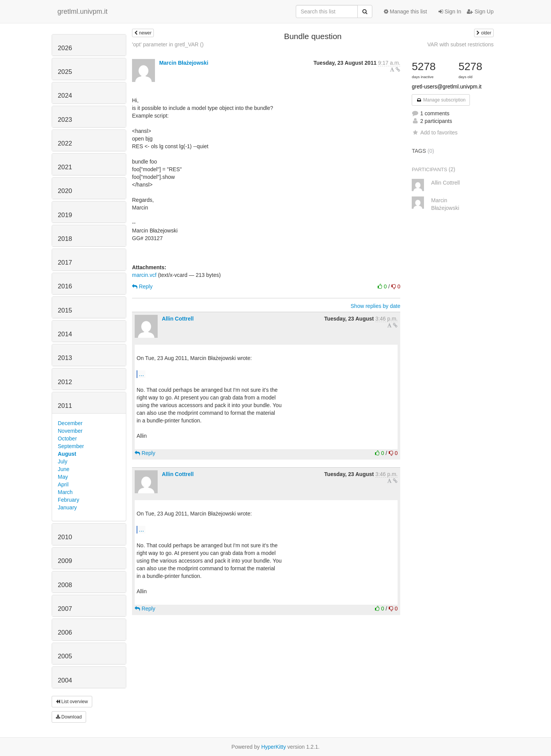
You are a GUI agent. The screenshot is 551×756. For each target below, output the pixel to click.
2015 (65, 310)
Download (69, 717)
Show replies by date (375, 306)
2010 (65, 537)
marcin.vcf (144, 275)
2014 (65, 334)
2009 (65, 561)
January (67, 507)
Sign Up (480, 11)
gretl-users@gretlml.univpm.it (447, 87)
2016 (65, 286)
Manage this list (405, 11)
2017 (65, 263)
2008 (65, 585)
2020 (65, 191)
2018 (65, 239)
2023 (65, 120)
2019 (65, 215)
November (70, 431)
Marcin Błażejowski (184, 63)
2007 (65, 609)
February (68, 500)
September (71, 446)
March (65, 492)
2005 (65, 656)
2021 (65, 167)
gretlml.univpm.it (82, 11)
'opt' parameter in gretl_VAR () (168, 44)
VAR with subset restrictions (461, 44)
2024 (65, 96)
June (64, 469)
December (70, 423)
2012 (65, 382)
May (63, 477)
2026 (65, 48)
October (67, 439)
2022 (65, 143)
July (63, 461)
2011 (65, 406)
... (141, 374)
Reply (142, 286)
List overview (72, 702)
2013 (65, 358)
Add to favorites (434, 133)
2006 (65, 632)
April (63, 484)
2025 (65, 72)
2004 (65, 680)
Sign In (450, 11)
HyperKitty (274, 747)
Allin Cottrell (178, 319)
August (67, 454)
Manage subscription (441, 100)
